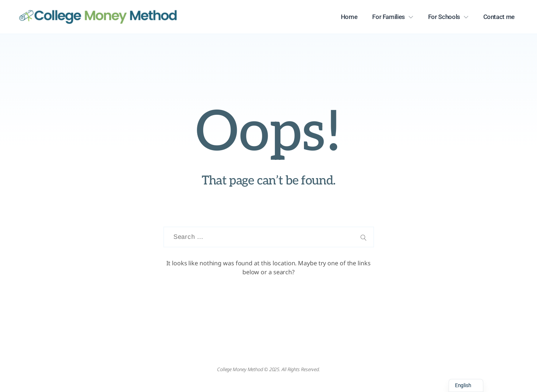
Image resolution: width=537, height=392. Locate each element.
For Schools (444, 17)
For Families (389, 17)
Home (349, 17)
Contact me (499, 17)
